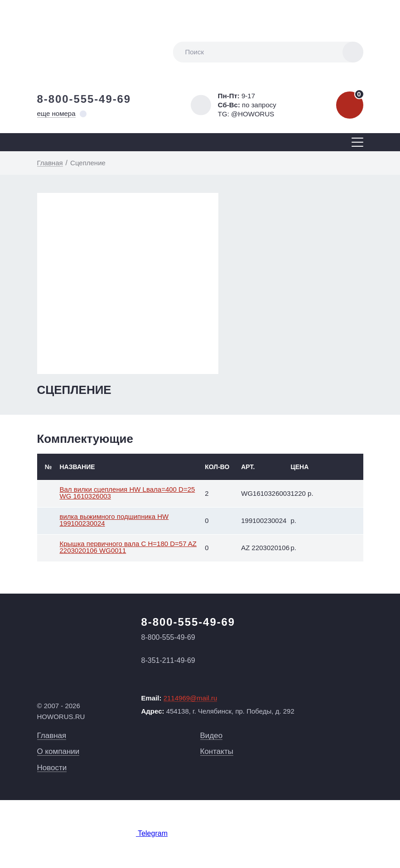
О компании (58, 751)
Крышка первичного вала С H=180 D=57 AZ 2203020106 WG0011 (128, 547)
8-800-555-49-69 (84, 99)
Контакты (217, 751)
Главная (52, 736)
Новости (52, 768)
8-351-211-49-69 (168, 660)
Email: (179, 698)
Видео (212, 736)
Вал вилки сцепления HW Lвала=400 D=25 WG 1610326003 (128, 493)
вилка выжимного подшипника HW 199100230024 (114, 520)
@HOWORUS (253, 114)
